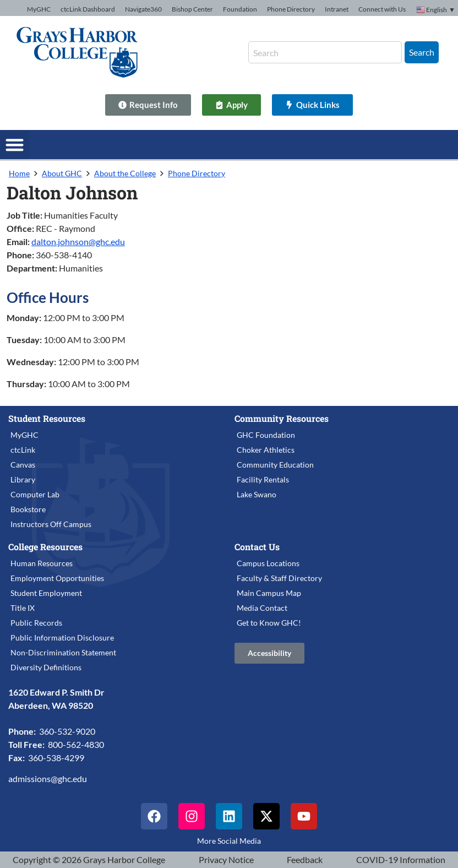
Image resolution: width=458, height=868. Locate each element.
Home (19, 173)
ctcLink (23, 450)
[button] (15, 145)
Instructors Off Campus (51, 524)
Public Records (36, 623)
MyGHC (39, 9)
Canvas (23, 465)
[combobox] (325, 52)
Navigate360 (143, 9)
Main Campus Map (269, 593)
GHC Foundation (266, 435)
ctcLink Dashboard (88, 9)
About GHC (62, 173)
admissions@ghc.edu (48, 779)
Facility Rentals (263, 479)
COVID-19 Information (401, 859)
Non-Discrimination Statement (63, 652)
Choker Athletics (266, 450)
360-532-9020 (67, 731)
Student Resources (47, 418)
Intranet (337, 9)
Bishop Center (192, 9)
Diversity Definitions (46, 667)
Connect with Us (382, 9)
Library (23, 479)
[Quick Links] (312, 105)
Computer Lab (35, 494)
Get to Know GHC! (269, 623)
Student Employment (46, 593)
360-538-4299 (56, 758)
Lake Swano (257, 494)
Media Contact (262, 608)
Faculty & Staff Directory (279, 578)
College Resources (45, 547)
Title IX (23, 608)
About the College (125, 173)
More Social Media (229, 841)
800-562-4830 (76, 744)
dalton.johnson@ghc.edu (78, 242)
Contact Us (257, 547)
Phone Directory (291, 9)
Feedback (305, 859)
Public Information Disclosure (62, 638)
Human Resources (42, 563)
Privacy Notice (226, 859)
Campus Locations (268, 563)
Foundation (240, 9)
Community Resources (282, 418)
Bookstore (28, 509)
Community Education (275, 465)
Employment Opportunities (57, 578)
